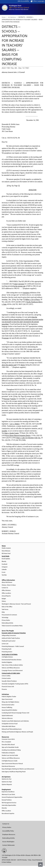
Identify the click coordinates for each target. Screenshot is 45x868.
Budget (4, 599)
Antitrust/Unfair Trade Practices (11, 638)
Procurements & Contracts (9, 615)
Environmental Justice (8, 705)
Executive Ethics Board (8, 745)
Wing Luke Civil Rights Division (10, 702)
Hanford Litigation (7, 662)
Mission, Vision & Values (9, 585)
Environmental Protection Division (12, 660)
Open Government (7, 699)
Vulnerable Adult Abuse (9, 726)
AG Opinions (12, 17)
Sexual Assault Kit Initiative (9, 710)
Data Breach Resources (8, 766)
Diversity (4, 808)
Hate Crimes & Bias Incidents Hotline (12, 665)
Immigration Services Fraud (10, 724)
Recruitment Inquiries (8, 814)
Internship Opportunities (9, 805)
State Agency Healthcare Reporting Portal (14, 772)
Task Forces (5, 609)
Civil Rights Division (7, 657)
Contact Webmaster (9, 845)
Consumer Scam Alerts (8, 739)
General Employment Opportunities (12, 797)
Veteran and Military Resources (11, 668)
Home (4, 17)
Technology (5, 618)
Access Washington (8, 842)
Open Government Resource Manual (12, 764)
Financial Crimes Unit (8, 687)
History (4, 601)
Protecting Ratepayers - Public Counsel (13, 646)
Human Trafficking (7, 708)
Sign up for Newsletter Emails (10, 747)
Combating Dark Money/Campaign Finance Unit (15, 713)
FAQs (3, 612)
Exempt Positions (7, 800)
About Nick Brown (7, 582)
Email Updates (6, 559)
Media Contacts (6, 548)
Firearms (4, 689)
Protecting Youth (7, 649)
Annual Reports (6, 596)
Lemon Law (5, 644)
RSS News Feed (6, 553)
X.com (4, 572)
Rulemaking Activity (7, 623)
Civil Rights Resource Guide (10, 761)
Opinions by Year (7, 779)
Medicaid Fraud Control (9, 641)
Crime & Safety (6, 676)
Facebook (4, 564)
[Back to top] (40, 865)
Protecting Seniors (7, 652)
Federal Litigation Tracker (9, 697)
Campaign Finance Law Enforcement (12, 671)
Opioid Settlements (7, 716)
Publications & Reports (8, 753)
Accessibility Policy (8, 831)
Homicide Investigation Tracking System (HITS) (15, 684)
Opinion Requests (7, 785)
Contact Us (5, 588)
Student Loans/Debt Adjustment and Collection (15, 721)
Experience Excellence (8, 792)
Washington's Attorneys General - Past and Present (16, 604)
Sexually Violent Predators (9, 681)
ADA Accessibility (23, 1)
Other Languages (38, 1)
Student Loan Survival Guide (10, 755)
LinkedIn (4, 570)
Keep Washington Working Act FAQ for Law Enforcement (18, 769)
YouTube (4, 575)
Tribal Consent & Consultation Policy (12, 626)
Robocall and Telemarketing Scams (12, 729)
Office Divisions (6, 590)
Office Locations (6, 593)
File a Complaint (6, 742)
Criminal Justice (6, 678)
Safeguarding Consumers (9, 635)
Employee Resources (9, 834)
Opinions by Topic (7, 782)
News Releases (6, 551)
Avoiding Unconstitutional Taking (11, 750)
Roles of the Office (7, 607)
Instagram (5, 567)
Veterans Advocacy (7, 718)
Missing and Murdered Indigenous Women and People (17, 732)
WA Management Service (9, 803)
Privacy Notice (6, 620)
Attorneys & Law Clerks (8, 794)
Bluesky (4, 561)
